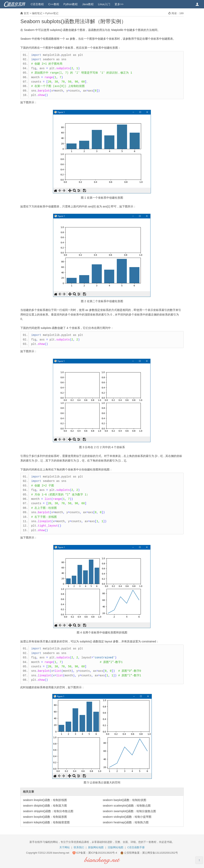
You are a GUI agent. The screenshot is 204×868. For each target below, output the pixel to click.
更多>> (119, 4)
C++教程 (54, 4)
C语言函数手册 (136, 847)
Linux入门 (104, 4)
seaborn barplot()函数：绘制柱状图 (125, 800)
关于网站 (65, 847)
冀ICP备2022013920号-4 (103, 853)
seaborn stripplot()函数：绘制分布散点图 (48, 811)
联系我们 (79, 847)
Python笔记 (52, 13)
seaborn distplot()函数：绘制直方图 (45, 806)
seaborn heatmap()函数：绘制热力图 (126, 822)
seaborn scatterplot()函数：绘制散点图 (127, 806)
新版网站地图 (96, 847)
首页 (26, 13)
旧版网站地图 (116, 847)
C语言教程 (37, 4)
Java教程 (88, 4)
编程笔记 (37, 13)
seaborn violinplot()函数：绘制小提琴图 (127, 817)
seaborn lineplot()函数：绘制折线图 (45, 800)
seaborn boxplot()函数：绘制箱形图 (45, 817)
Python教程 (71, 4)
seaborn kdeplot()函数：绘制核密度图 (46, 822)
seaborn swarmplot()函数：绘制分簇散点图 (129, 811)
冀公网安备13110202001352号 (160, 853)
